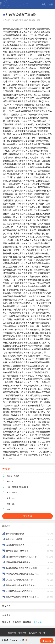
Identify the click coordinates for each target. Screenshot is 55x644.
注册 (51, 4)
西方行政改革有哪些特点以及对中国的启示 (21, 557)
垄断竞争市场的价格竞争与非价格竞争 (21, 597)
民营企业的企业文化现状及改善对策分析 (21, 585)
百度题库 (27, 622)
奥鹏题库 (17, 622)
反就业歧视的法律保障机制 (16, 562)
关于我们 (43, 633)
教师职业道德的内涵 (13, 534)
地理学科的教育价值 (13, 545)
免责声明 (22, 633)
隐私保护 (33, 633)
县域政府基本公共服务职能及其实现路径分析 (21, 568)
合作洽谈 (38, 622)
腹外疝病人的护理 (12, 539)
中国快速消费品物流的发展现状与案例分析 (21, 574)
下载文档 (28, 516)
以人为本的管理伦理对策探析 (17, 580)
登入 (44, 4)
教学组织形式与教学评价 (15, 551)
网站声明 (12, 633)
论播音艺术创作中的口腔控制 (17, 591)
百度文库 (6, 622)
